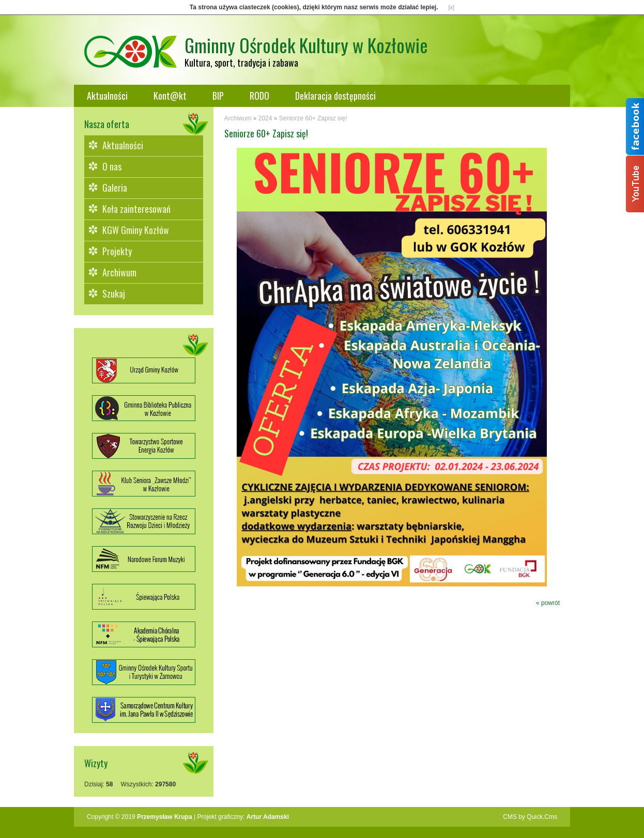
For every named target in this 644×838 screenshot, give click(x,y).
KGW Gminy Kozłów (136, 230)
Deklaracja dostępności (335, 96)
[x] (452, 7)
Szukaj (114, 293)
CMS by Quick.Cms (530, 817)
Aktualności (107, 96)
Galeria (115, 188)
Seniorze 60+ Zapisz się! (313, 118)
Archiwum (119, 272)
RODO (259, 96)
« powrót (548, 603)
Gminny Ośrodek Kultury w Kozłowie (306, 45)
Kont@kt (170, 96)
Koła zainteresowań (136, 209)
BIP (218, 96)
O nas (112, 166)
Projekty (117, 251)
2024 (265, 118)
